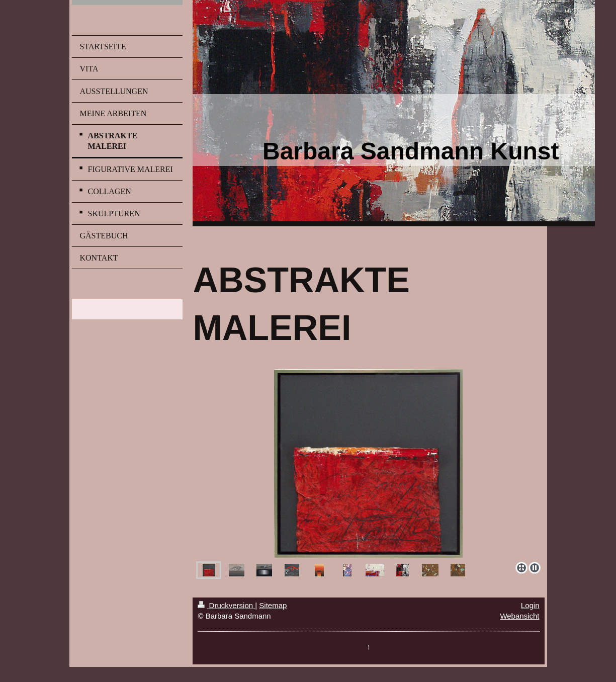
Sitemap (273, 605)
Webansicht (519, 616)
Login (530, 605)
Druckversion (226, 605)
